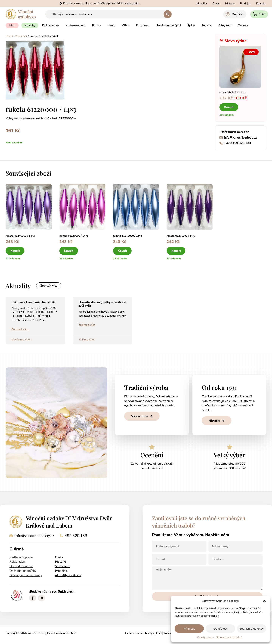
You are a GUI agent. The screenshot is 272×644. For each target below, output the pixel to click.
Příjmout (189, 629)
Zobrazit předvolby (252, 629)
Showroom (63, 567)
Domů (9, 36)
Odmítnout (220, 629)
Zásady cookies (206, 637)
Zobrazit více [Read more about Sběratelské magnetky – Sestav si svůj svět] (87, 325)
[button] (264, 601)
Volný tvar (21, 36)
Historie (60, 562)
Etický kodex (164, 634)
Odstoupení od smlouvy (26, 576)
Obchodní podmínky (23, 571)
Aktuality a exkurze (68, 576)
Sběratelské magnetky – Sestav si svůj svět (102, 304)
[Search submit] (168, 14)
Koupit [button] (229, 107)
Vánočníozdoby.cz (27, 14)
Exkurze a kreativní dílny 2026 (33, 303)
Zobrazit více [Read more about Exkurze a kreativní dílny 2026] (20, 330)
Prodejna (61, 571)
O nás (59, 558)
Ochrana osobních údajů (229, 637)
